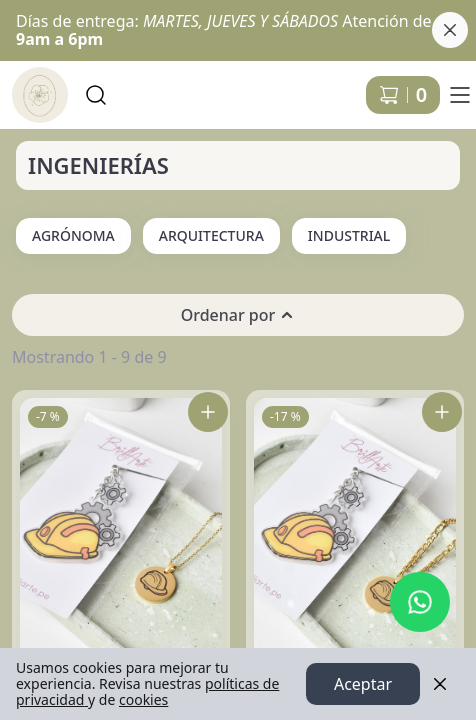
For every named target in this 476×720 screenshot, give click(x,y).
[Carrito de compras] (403, 95)
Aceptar (363, 684)
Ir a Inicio (32, 86)
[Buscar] (96, 95)
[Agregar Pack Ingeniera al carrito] (208, 412)
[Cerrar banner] (450, 30)
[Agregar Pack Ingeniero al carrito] (442, 412)
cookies (143, 699)
